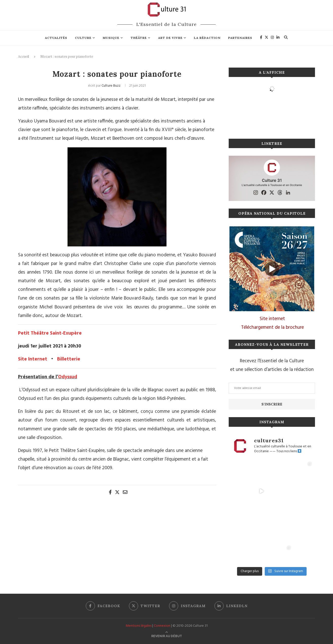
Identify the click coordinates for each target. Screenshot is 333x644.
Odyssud (68, 377)
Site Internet (33, 359)
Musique (111, 38)
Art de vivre (170, 38)
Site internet (272, 319)
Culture (83, 38)
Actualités (56, 38)
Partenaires (240, 38)
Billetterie (69, 359)
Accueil (23, 57)
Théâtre (139, 38)
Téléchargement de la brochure (272, 327)
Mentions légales (139, 626)
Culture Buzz (111, 86)
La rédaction (207, 38)
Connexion (162, 626)
